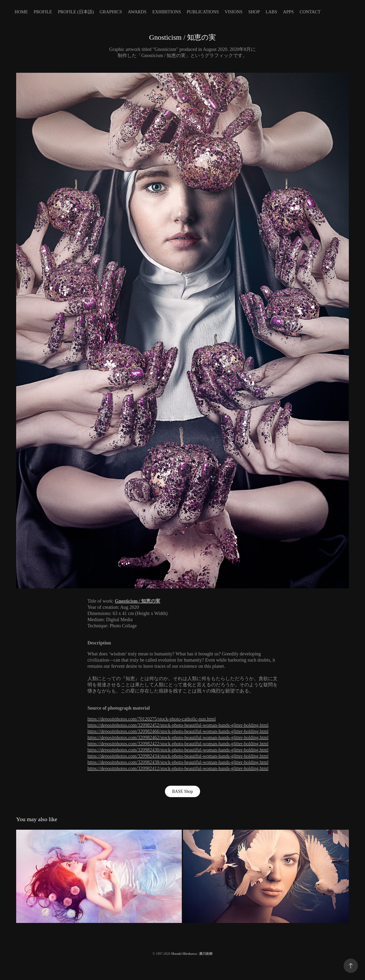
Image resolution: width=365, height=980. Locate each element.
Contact (310, 12)
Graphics (111, 12)
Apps (288, 12)
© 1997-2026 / (183, 954)
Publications (203, 12)
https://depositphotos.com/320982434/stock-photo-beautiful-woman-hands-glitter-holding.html (178, 756)
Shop (254, 12)
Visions (233, 12)
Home (21, 12)
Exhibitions (167, 12)
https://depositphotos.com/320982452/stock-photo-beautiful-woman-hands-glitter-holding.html (178, 725)
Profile (43, 12)
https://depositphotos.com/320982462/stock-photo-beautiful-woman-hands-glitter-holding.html (178, 737)
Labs (271, 12)
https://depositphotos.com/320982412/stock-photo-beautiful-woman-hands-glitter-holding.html (178, 768)
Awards (137, 12)
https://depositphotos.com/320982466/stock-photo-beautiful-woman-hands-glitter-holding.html (178, 731)
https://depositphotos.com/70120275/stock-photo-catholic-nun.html (152, 719)
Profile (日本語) (76, 12)
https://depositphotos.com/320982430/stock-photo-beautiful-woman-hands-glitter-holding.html (178, 750)
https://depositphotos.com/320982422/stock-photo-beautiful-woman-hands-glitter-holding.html (178, 744)
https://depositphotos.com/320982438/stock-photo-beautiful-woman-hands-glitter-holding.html (178, 762)
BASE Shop (182, 791)
